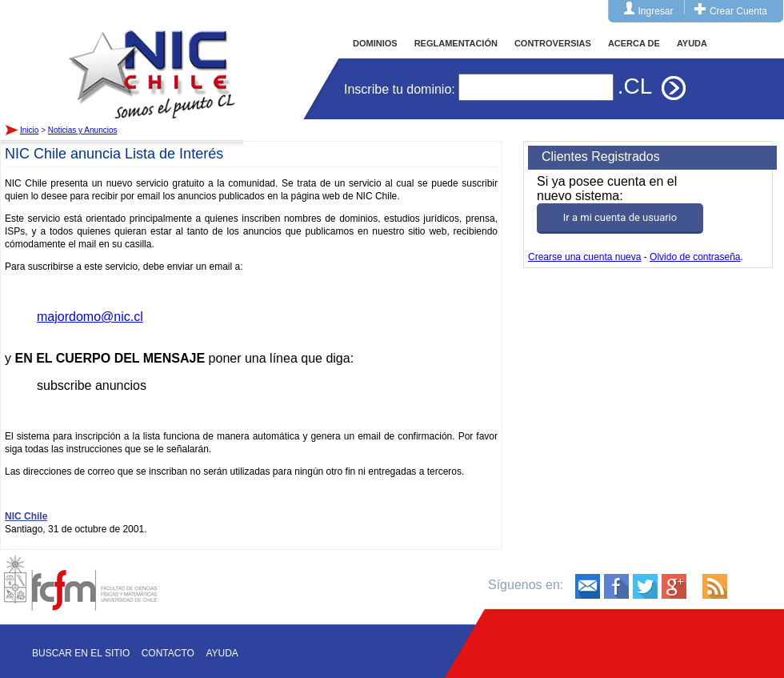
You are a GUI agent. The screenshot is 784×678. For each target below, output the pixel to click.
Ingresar (656, 11)
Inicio (152, 59)
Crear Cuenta (738, 11)
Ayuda (222, 653)
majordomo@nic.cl (90, 317)
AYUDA (692, 43)
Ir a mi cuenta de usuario (620, 217)
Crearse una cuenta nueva (584, 257)
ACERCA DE (634, 43)
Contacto (168, 653)
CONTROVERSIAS (553, 43)
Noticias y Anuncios (83, 130)
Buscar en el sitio (81, 653)
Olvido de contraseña (695, 257)
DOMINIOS (375, 43)
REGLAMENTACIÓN (456, 43)
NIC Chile (26, 516)
